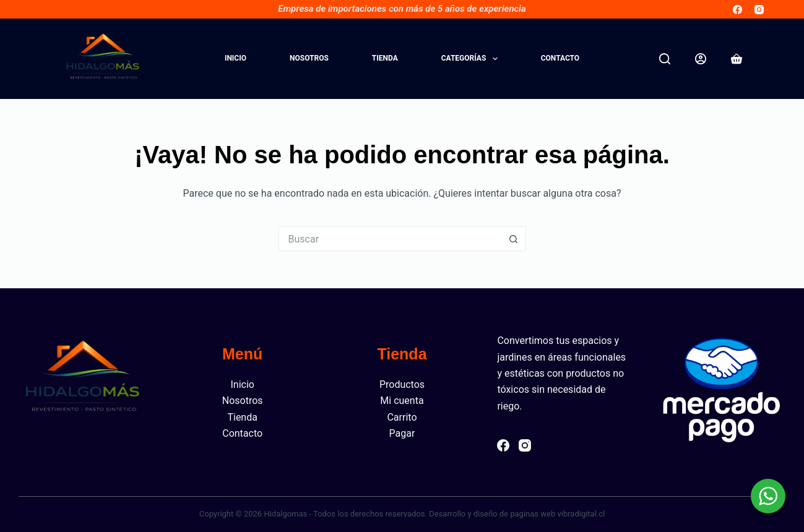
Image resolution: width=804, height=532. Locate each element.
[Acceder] (701, 59)
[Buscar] (665, 59)
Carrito (402, 417)
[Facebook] (737, 10)
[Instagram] (759, 10)
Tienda (385, 58)
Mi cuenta (402, 401)
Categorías (472, 59)
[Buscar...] (390, 239)
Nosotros (309, 58)
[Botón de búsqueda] (514, 239)
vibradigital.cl (581, 514)
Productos (402, 384)
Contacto (560, 58)
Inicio (236, 58)
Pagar (402, 433)
